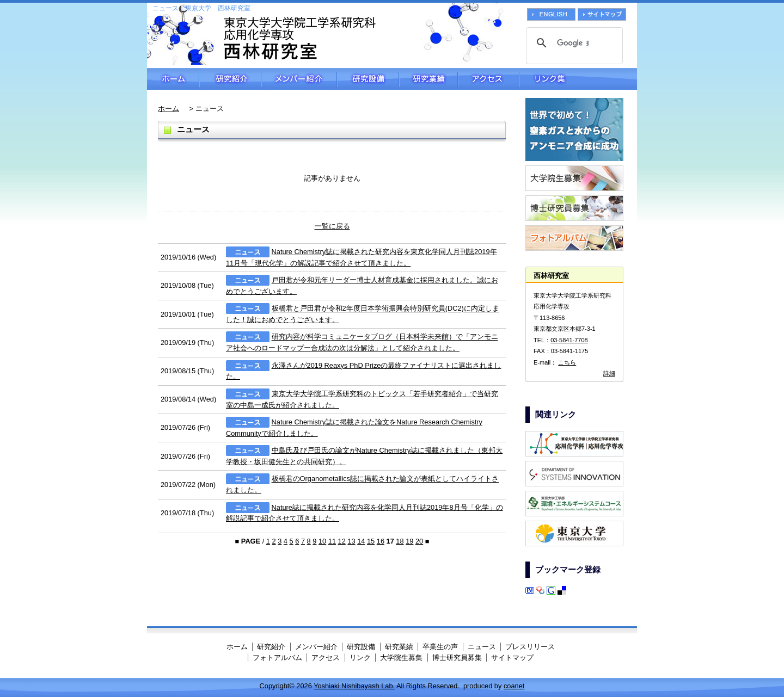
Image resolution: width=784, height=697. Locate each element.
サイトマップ (512, 658)
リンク (360, 658)
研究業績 (428, 79)
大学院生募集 (401, 658)
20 (419, 541)
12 (342, 541)
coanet (514, 686)
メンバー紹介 (299, 79)
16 (381, 541)
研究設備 (368, 79)
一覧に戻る (332, 226)
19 (409, 541)
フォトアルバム (277, 658)
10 (322, 541)
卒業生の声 (440, 647)
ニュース (482, 647)
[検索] (573, 43)
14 (361, 541)
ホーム (173, 79)
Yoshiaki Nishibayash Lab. (354, 686)
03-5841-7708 (569, 340)
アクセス (489, 79)
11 (332, 541)
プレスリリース (530, 647)
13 (351, 541)
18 (400, 541)
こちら (567, 362)
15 (371, 541)
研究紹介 (230, 79)
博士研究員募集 (457, 658)
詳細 (609, 373)
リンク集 (578, 79)
